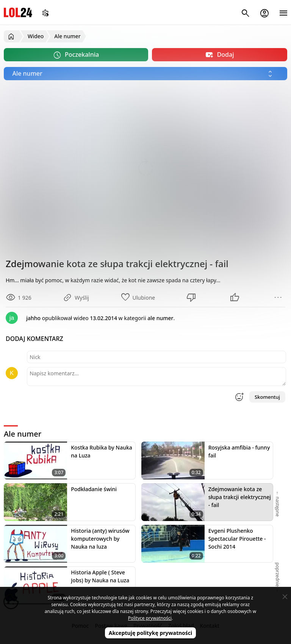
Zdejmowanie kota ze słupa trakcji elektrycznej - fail (240, 497)
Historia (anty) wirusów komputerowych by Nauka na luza (100, 539)
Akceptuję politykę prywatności (151, 633)
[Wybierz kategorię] (145, 74)
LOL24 (18, 12)
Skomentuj (267, 397)
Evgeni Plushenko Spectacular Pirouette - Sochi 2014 (237, 539)
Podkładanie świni (94, 489)
